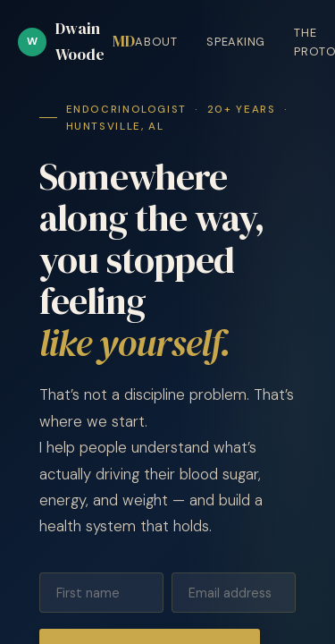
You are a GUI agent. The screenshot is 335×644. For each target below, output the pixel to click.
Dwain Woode (76, 42)
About (156, 42)
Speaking (236, 42)
